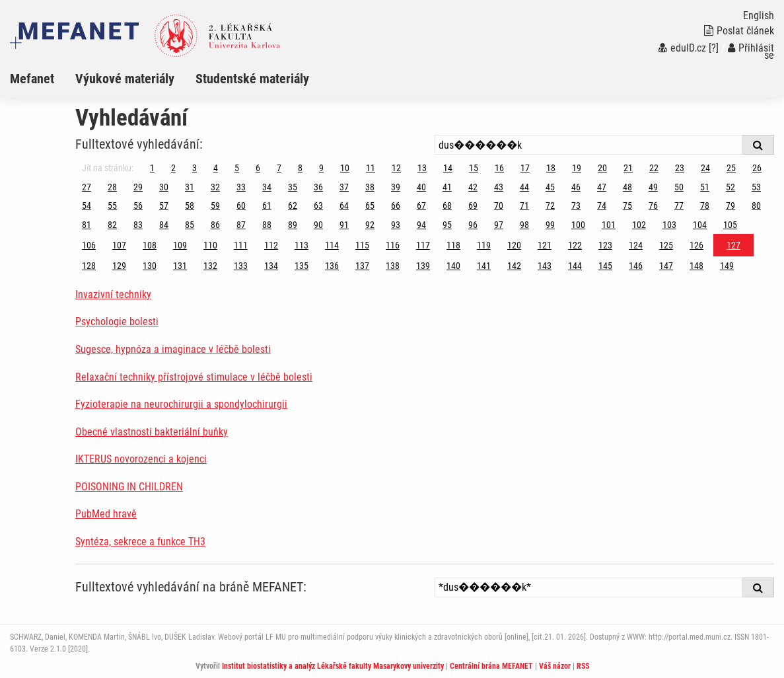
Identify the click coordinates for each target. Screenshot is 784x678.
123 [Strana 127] (605, 245)
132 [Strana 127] (210, 266)
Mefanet (32, 79)
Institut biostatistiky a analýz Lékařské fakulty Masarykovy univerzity (333, 666)
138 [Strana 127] (393, 266)
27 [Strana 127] (87, 187)
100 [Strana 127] (578, 225)
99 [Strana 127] (550, 225)
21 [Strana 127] (628, 168)
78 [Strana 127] (705, 206)
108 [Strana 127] (150, 245)
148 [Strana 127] (696, 266)
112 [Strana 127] (271, 245)
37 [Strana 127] (344, 187)
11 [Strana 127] (371, 168)
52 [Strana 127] (731, 187)
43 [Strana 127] (499, 187)
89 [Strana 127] (293, 225)
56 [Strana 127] (138, 206)
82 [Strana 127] (112, 225)
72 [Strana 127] (550, 206)
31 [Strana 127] (190, 187)
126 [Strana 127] (696, 245)
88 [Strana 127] (267, 225)
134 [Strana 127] (271, 266)
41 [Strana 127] (447, 187)
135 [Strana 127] (302, 266)
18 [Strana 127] (551, 168)
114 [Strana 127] (332, 245)
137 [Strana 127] (362, 266)
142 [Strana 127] (514, 266)
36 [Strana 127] (318, 187)
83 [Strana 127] (138, 225)
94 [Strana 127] (421, 225)
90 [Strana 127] (318, 225)
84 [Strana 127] (164, 225)
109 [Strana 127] (180, 245)
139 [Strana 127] (423, 266)
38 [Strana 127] (370, 187)
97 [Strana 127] (499, 225)
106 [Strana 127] (89, 245)
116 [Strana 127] (393, 245)
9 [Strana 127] (321, 168)
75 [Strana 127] (627, 206)
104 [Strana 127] (700, 225)
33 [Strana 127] (241, 187)
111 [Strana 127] (241, 245)
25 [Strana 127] (731, 168)
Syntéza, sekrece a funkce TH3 (140, 542)
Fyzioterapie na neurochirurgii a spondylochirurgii (181, 404)
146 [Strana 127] (636, 266)
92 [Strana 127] (370, 225)
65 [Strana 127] (370, 206)
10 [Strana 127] (345, 168)
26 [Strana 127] (757, 168)
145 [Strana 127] (605, 266)
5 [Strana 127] (237, 168)
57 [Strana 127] (164, 206)
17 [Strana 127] (525, 168)
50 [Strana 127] (679, 187)
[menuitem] (43, 79)
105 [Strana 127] (730, 225)
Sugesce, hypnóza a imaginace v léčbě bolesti (173, 349)
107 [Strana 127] (119, 245)
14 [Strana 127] (448, 168)
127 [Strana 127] (733, 245)
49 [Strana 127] (653, 187)
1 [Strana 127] (152, 168)
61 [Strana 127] (267, 206)
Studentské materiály (252, 79)
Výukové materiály (125, 79)
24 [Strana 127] (705, 168)
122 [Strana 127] (575, 245)
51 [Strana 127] (705, 187)
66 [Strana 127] (396, 206)
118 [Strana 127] (453, 245)
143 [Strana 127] (545, 266)
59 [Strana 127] (215, 206)
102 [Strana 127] (639, 225)
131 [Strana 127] (180, 266)
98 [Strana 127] (524, 225)
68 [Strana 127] (447, 206)
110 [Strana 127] (210, 245)
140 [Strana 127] (453, 266)
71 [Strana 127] (524, 206)
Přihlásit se (751, 52)
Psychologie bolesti (117, 321)
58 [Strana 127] (190, 206)
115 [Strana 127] (362, 245)
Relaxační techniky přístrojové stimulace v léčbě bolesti (194, 377)
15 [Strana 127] (474, 168)
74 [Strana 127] (602, 206)
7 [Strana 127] (279, 168)
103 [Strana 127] (669, 225)
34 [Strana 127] (267, 187)
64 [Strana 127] (344, 206)
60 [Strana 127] (241, 206)
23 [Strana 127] (680, 168)
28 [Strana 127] (112, 187)
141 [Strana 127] (484, 266)
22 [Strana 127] (654, 168)
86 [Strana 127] (215, 225)
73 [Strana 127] (576, 206)
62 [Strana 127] (293, 206)
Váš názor (555, 666)
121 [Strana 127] (545, 245)
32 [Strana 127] (215, 187)
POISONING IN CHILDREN (129, 487)
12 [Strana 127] (396, 168)
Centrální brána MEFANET (491, 666)
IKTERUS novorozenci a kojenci (141, 459)
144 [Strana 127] (575, 266)
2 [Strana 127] (173, 168)
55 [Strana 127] (112, 206)
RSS (583, 666)
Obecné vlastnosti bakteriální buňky (152, 432)
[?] (714, 48)
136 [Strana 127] (332, 266)
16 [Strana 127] (499, 168)
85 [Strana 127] (190, 225)
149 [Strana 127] (727, 266)
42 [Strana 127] (473, 187)
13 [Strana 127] (422, 168)
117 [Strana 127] (423, 245)
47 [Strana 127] (602, 187)
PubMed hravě (106, 514)
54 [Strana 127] (87, 206)
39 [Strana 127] (396, 187)
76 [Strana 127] (653, 206)
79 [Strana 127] (731, 206)
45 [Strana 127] (550, 187)
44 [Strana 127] (524, 187)
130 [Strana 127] (150, 266)
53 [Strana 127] (756, 187)
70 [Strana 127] (499, 206)
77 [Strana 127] (679, 206)
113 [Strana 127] (302, 245)
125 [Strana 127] (666, 245)
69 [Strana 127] (473, 206)
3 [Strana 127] (195, 168)
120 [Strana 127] (514, 245)
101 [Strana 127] (609, 225)
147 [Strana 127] (666, 266)
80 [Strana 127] (756, 206)
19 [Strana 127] (577, 168)
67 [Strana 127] (421, 206)
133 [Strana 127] (241, 266)
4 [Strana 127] (216, 168)
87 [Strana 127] (241, 225)
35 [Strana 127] (293, 187)
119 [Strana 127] (484, 245)
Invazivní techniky (113, 294)
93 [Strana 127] (396, 225)
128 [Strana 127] (89, 266)
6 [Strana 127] (258, 168)
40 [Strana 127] (421, 187)
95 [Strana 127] (447, 225)
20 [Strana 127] (602, 168)
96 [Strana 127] (473, 225)
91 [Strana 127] (344, 225)
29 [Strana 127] (138, 187)
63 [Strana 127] (318, 206)
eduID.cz (682, 48)
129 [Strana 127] (119, 266)
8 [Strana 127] (300, 168)
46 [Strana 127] (576, 187)
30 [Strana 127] (164, 187)
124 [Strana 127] (636, 245)
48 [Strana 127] (627, 187)
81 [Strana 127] (87, 225)
